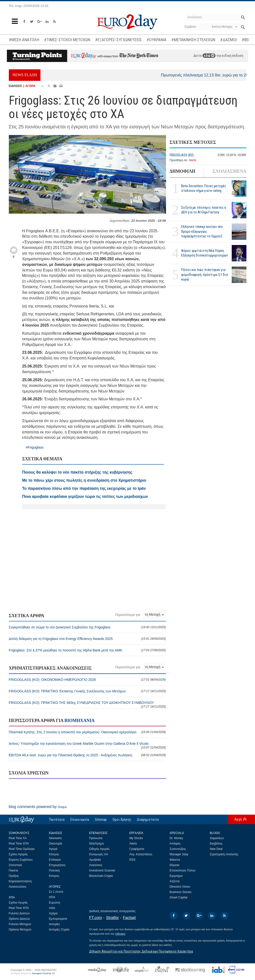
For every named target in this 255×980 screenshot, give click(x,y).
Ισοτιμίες (55, 924)
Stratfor (112, 918)
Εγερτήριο (176, 876)
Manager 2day (179, 854)
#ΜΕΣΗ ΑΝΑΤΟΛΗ (24, 40)
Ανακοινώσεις (18, 887)
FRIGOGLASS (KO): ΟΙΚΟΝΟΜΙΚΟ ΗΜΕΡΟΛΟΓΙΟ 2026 (87, 680)
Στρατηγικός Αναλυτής (224, 854)
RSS (133, 860)
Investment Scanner (102, 870)
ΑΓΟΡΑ (30, 86)
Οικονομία (56, 844)
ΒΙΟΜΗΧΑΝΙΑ (80, 721)
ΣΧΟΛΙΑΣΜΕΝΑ (229, 171)
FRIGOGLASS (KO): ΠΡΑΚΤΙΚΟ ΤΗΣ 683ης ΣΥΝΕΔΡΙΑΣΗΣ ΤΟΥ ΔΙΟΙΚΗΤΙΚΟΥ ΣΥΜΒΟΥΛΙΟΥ (87, 704)
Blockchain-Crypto (101, 876)
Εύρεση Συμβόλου (21, 860)
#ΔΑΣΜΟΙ (229, 40)
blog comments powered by (38, 807)
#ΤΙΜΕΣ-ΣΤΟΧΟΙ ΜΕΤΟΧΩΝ (67, 40)
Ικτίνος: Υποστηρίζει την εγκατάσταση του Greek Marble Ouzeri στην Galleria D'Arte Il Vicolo (87, 745)
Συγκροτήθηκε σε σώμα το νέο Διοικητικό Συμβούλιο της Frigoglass (87, 627)
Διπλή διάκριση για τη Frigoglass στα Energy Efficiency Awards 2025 (87, 639)
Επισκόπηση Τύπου (183, 870)
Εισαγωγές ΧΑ (99, 854)
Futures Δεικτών (19, 913)
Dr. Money (176, 838)
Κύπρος (54, 876)
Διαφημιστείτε (148, 820)
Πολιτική (54, 870)
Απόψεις (175, 844)
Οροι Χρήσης (122, 820)
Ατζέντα (175, 881)
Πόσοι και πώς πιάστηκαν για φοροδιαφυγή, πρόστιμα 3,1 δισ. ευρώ (205, 274)
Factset (129, 918)
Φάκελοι (175, 860)
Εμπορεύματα (58, 919)
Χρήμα (53, 913)
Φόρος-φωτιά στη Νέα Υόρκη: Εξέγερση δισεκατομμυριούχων (204, 253)
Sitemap (101, 820)
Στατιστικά (15, 865)
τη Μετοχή (154, 614)
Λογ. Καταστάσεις (141, 854)
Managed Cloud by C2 (43, 973)
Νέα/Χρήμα (97, 844)
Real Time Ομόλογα (22, 849)
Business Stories (181, 892)
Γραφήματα (137, 849)
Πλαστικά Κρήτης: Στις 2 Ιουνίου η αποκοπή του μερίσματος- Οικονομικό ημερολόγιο (87, 732)
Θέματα (175, 865)
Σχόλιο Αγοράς (18, 854)
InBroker (120, 934)
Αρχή (238, 819)
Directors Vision (180, 887)
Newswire (55, 838)
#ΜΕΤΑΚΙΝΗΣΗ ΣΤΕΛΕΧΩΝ (193, 40)
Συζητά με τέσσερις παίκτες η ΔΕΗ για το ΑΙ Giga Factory (204, 210)
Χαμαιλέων (217, 838)
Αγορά (53, 849)
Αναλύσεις (96, 865)
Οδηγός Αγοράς (100, 849)
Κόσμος (54, 854)
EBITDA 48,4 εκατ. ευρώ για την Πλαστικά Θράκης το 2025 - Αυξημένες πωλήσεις (87, 755)
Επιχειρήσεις (57, 865)
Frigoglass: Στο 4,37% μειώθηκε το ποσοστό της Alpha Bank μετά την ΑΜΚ (87, 650)
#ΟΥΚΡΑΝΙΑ (157, 40)
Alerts (193, 160)
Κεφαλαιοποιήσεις (20, 881)
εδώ (209, 56)
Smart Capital (179, 897)
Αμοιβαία (95, 860)
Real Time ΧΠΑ (19, 844)
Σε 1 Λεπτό (56, 892)
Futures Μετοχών (20, 924)
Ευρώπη (55, 903)
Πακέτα (13, 870)
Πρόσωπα (96, 838)
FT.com (96, 918)
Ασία (52, 908)
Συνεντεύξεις (178, 849)
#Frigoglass (35, 447)
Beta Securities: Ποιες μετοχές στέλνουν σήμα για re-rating (204, 188)
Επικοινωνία (80, 820)
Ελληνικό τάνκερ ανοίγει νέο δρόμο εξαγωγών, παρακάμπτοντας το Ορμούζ (202, 231)
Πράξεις (14, 876)
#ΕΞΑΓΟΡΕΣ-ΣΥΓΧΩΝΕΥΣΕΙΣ (118, 40)
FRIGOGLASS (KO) (182, 155)
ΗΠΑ (52, 897)
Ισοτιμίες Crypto (59, 930)
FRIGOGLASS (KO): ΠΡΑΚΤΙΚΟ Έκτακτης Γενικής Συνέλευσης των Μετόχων (87, 691)
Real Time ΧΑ (18, 838)
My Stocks (136, 838)
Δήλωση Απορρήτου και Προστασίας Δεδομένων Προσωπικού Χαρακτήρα (141, 951)
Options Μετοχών (20, 930)
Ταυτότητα (57, 820)
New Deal (216, 849)
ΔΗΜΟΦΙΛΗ (183, 171)
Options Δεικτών (19, 919)
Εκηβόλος (216, 844)
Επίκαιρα (55, 860)
